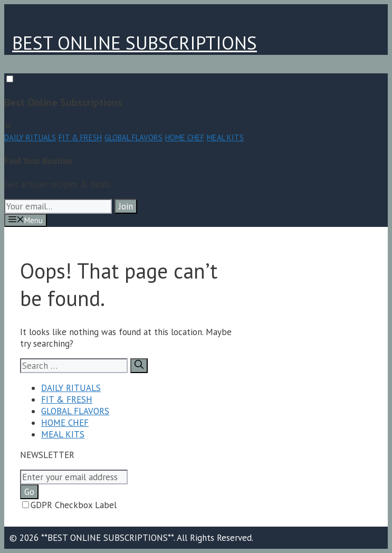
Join (126, 206)
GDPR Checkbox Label (69, 505)
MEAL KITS (225, 137)
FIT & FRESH (80, 137)
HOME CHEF (185, 137)
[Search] (139, 366)
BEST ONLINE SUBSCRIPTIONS (135, 43)
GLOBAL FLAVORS (133, 137)
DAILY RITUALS (30, 137)
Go (29, 492)
